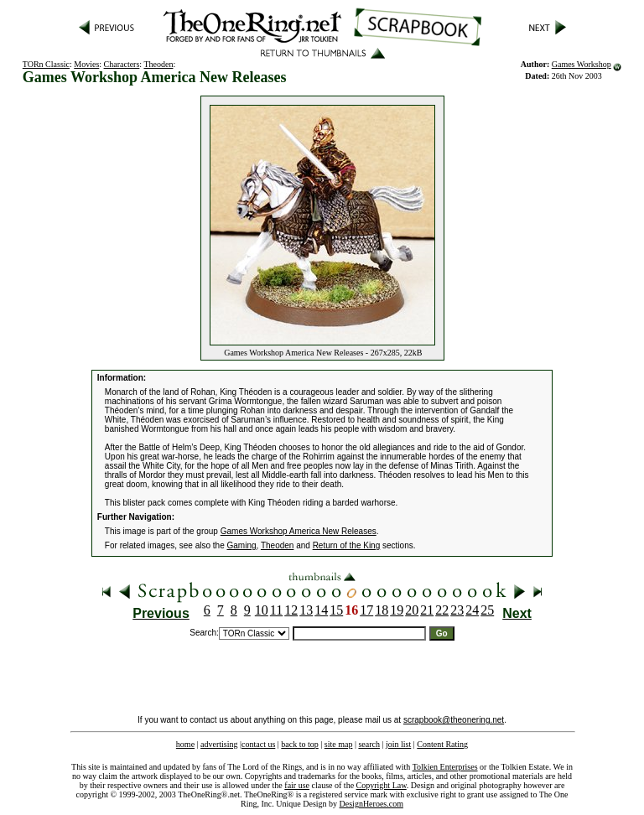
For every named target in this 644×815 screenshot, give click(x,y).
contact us (258, 744)
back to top (299, 744)
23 (457, 610)
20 (412, 610)
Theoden (158, 64)
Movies (86, 64)
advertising (219, 744)
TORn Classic (46, 64)
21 (427, 610)
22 (442, 610)
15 (336, 610)
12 (291, 610)
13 (306, 610)
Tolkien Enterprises (445, 767)
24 (472, 610)
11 (276, 610)
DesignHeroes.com (371, 804)
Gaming (242, 545)
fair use (297, 785)
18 (382, 610)
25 (487, 610)
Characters (122, 64)
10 (262, 610)
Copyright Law (382, 785)
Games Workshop (582, 64)
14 (321, 610)
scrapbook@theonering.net (454, 720)
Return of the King (347, 545)
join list (398, 744)
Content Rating (442, 744)
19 (397, 610)
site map (339, 744)
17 (366, 610)
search (369, 744)
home (185, 744)
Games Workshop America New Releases (299, 531)
